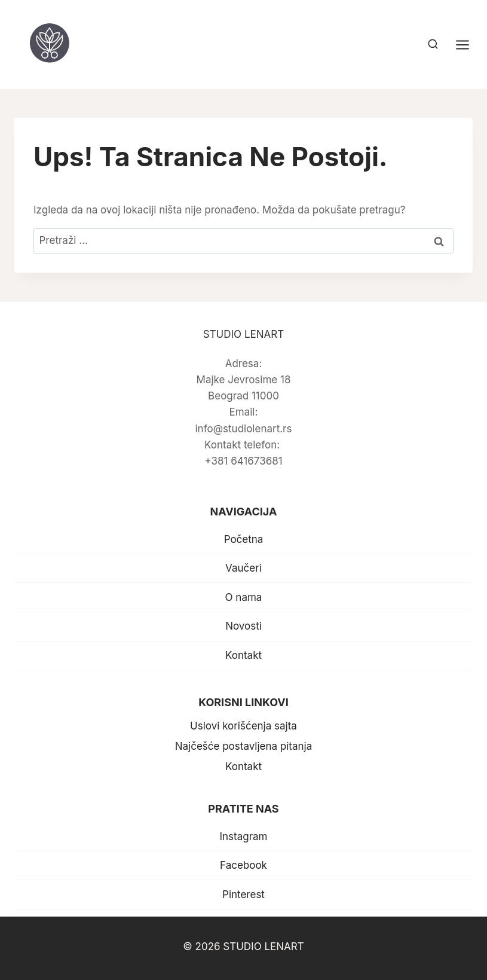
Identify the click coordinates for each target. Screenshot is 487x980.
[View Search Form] (433, 45)
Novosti (243, 626)
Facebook (243, 865)
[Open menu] (468, 45)
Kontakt (243, 655)
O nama (244, 597)
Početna (244, 539)
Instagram (243, 836)
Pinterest (243, 894)
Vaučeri (243, 568)
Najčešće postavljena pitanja (244, 746)
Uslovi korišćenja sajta (243, 726)
